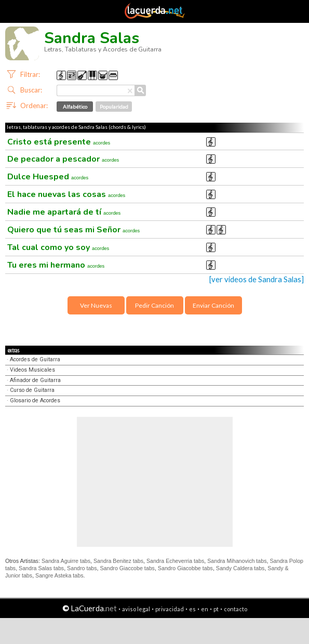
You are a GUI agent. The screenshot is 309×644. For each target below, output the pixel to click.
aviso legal (136, 609)
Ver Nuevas (96, 305)
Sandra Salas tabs (41, 568)
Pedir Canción (154, 305)
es (192, 609)
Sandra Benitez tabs (118, 561)
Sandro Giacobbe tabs (185, 568)
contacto (236, 609)
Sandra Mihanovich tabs (237, 561)
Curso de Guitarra (32, 390)
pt (216, 609)
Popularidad (114, 107)
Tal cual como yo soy (58, 247)
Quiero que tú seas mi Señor (73, 230)
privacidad (170, 609)
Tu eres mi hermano (56, 265)
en (205, 609)
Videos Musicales (32, 370)
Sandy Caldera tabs (240, 568)
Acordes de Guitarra (35, 359)
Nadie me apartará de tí (64, 212)
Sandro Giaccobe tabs (127, 568)
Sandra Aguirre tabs (66, 561)
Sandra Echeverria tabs (175, 561)
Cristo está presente (59, 142)
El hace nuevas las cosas (66, 194)
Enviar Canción (213, 305)
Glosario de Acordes (35, 400)
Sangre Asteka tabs (59, 575)
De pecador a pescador (63, 159)
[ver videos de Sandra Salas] (257, 279)
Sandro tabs (82, 568)
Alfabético (75, 107)
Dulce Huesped (48, 177)
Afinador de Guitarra (35, 380)
